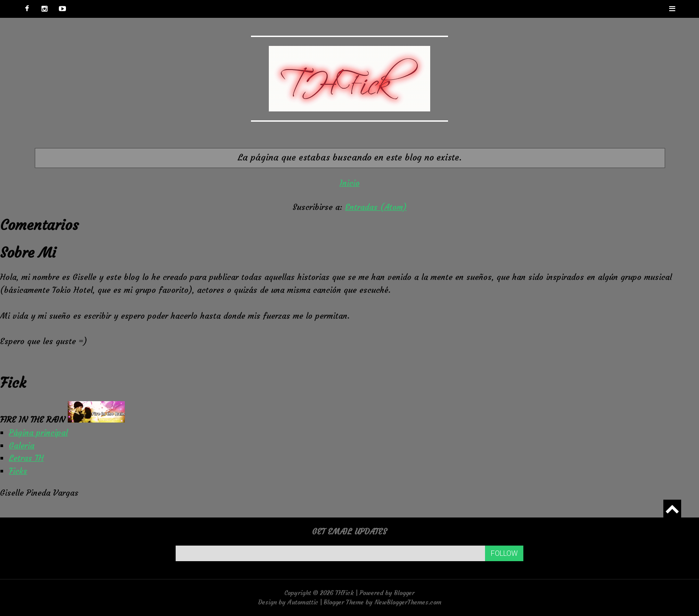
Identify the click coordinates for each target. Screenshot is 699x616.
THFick (345, 593)
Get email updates (349, 532)
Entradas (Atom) (376, 207)
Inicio (350, 183)
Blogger (404, 593)
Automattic (303, 602)
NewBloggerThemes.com (408, 602)
